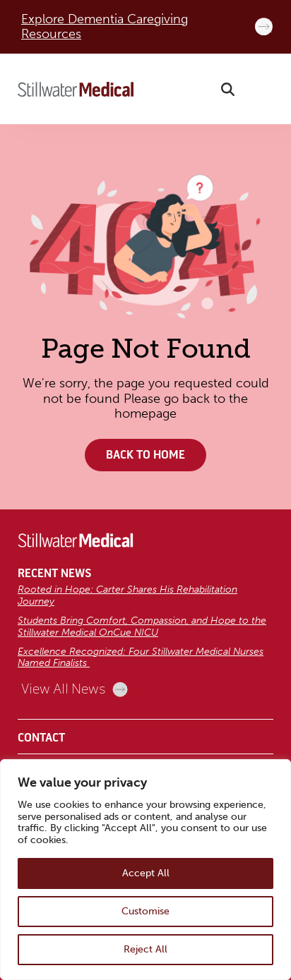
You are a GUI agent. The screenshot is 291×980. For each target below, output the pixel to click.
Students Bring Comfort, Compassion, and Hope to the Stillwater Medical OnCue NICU (142, 627)
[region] (145, 870)
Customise (145, 911)
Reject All (145, 949)
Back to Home (145, 455)
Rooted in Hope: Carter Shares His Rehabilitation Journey (127, 595)
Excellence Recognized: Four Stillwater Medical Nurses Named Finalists (141, 658)
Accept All (146, 873)
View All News (75, 689)
